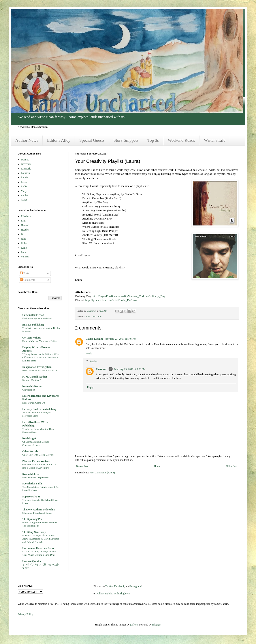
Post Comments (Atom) (102, 473)
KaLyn (25, 243)
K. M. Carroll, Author (35, 377)
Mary (24, 191)
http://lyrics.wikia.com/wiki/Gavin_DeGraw (111, 300)
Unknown (102, 369)
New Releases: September (35, 477)
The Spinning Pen (32, 519)
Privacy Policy (25, 614)
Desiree (25, 160)
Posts (24, 273)
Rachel (25, 195)
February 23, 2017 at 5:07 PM (120, 339)
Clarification (29, 390)
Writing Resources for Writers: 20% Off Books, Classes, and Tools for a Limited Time (40, 357)
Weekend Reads (181, 140)
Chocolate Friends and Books (37, 513)
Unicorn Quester (32, 561)
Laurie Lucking (94, 339)
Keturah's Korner (32, 386)
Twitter (109, 586)
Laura (87, 316)
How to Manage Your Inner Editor (40, 341)
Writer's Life (215, 140)
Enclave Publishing (33, 325)
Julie (24, 239)
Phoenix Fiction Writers (36, 461)
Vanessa (25, 257)
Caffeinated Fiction (33, 315)
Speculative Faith (32, 484)
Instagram (136, 586)
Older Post (232, 466)
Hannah (25, 225)
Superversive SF (32, 497)
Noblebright (29, 438)
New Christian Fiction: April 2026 (40, 370)
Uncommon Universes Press (38, 548)
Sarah (24, 200)
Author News (27, 140)
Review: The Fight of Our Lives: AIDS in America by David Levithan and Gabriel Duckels (41, 539)
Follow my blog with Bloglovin (113, 594)
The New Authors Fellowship (39, 510)
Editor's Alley (59, 140)
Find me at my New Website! (37, 318)
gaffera (134, 625)
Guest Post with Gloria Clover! (38, 455)
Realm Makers (31, 474)
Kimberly (26, 169)
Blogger (156, 625)
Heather (25, 230)
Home (157, 466)
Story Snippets (126, 140)
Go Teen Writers (32, 338)
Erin (23, 221)
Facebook (119, 586)
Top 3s (153, 140)
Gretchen (26, 164)
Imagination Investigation (37, 367)
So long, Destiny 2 (32, 380)
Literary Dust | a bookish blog (39, 409)
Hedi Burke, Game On (34, 403)
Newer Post (82, 466)
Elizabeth (26, 216)
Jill (23, 234)
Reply (89, 354)
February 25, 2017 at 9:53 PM (130, 369)
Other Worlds (30, 451)
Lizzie (24, 182)
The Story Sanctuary (34, 532)
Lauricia (25, 173)
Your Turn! (96, 316)
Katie (24, 248)
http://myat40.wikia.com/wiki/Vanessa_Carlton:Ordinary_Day (129, 296)
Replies (94, 361)
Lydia (24, 186)
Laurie (24, 177)
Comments (27, 280)
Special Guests (92, 140)
